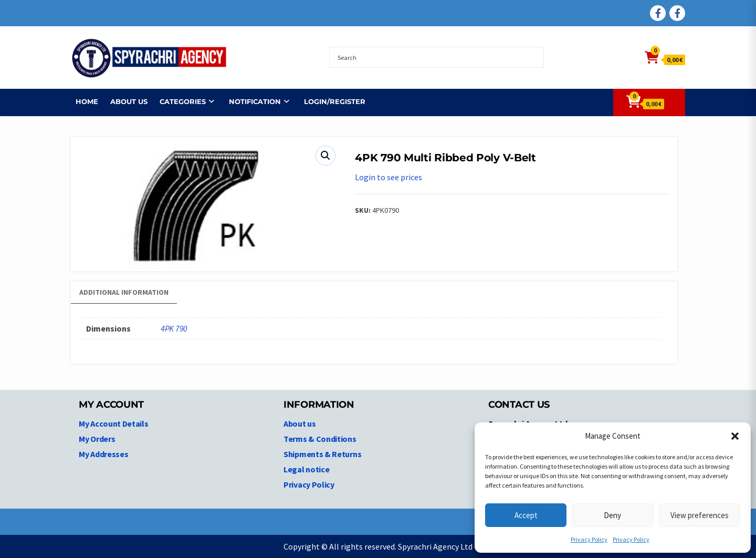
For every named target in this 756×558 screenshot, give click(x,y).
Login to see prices (388, 177)
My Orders (97, 439)
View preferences (700, 515)
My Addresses (103, 454)
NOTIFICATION (250, 101)
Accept (526, 515)
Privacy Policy (589, 539)
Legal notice (306, 469)
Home (82, 101)
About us (124, 101)
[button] (735, 436)
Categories (178, 101)
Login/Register (330, 101)
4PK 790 (174, 328)
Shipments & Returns (322, 454)
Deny (612, 515)
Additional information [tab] (124, 292)
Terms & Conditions (320, 439)
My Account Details (114, 423)
